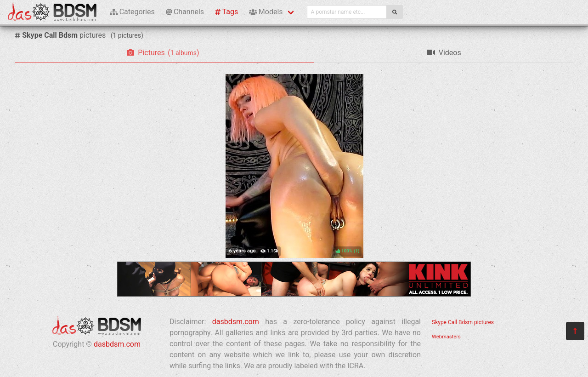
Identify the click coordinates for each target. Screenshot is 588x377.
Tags (226, 12)
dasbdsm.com (117, 344)
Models (266, 12)
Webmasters (446, 337)
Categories (132, 12)
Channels (185, 12)
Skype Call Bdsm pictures (463, 322)
